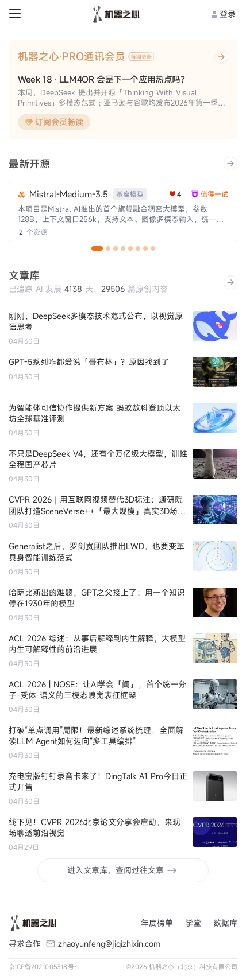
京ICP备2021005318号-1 (44, 967)
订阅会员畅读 (54, 122)
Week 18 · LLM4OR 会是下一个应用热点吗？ (103, 79)
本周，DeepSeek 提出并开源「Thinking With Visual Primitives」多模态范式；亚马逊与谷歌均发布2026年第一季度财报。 (122, 98)
